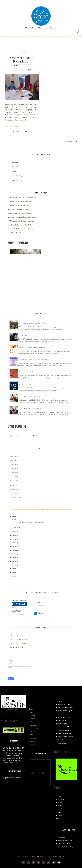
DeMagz (15, 162)
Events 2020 (14, 465)
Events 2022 (14, 456)
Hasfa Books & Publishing (18, 643)
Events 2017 (14, 477)
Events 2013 (14, 493)
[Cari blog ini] (21, 436)
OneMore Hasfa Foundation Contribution (22, 61)
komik (14, 763)
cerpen (11, 753)
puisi (4, 758)
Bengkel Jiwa (23, 335)
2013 (14, 576)
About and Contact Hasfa (18, 647)
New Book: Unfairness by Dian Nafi (19, 225)
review (60, 815)
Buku (6, 748)
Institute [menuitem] (32, 735)
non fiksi (61, 809)
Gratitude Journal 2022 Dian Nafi (19, 205)
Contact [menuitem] (32, 745)
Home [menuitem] (31, 706)
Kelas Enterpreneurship (66, 737)
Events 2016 (14, 481)
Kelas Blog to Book (64, 704)
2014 (14, 572)
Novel (18, 751)
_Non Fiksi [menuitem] (33, 725)
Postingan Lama (72, 141)
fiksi (59, 806)
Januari (16, 527)
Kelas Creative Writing (65, 717)
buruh (24, 52)
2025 (14, 532)
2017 (14, 561)
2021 (14, 547)
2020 (14, 550)
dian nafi (16, 70)
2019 (14, 554)
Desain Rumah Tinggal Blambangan (19, 213)
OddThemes (59, 856)
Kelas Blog (61, 837)
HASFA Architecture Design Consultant (21, 221)
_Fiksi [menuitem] (31, 712)
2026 (14, 516)
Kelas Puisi (61, 740)
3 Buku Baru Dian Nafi (26, 372)
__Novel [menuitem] (32, 719)
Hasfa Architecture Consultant (20, 639)
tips (4, 753)
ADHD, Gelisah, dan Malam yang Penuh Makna (34, 360)
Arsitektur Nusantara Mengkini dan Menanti (23, 217)
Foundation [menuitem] (33, 741)
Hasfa (14, 171)
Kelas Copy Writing (64, 843)
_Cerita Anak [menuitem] (33, 728)
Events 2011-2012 (15, 497)
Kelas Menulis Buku (64, 733)
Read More (14, 126)
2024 (14, 536)
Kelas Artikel (62, 714)
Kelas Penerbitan (64, 730)
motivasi (16, 756)
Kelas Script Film (63, 743)
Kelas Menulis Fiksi (64, 727)
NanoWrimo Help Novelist (17, 233)
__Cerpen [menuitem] (33, 715)
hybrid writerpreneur (19, 176)
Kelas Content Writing (65, 840)
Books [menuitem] (31, 709)
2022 (14, 543)
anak (10, 763)
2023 (14, 539)
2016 (14, 565)
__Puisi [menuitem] (32, 722)
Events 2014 (14, 489)
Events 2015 (14, 485)
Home (60, 701)
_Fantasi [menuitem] (32, 732)
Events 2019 (14, 469)
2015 (14, 569)
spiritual (18, 760)
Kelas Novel (62, 720)
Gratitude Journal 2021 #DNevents (19, 201)
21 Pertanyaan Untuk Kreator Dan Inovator (22, 197)
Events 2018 (14, 473)
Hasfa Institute (15, 635)
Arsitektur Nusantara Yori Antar (18, 209)
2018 (14, 558)
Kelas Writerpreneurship (66, 707)
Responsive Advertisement (12, 778)
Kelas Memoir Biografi (65, 711)
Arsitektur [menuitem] (33, 738)
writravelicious (17, 180)
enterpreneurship (8, 760)
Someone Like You (25, 384)
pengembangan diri (14, 758)
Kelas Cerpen (62, 724)
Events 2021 (14, 460)
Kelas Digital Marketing (65, 847)
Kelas (60, 796)
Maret (16, 519)
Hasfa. (39, 856)
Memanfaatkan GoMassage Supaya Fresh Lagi (34, 347)
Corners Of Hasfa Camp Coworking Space (22, 229)
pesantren (8, 756)
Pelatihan (10, 751)
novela (5, 763)
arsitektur (18, 748)
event (60, 802)
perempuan (19, 753)
